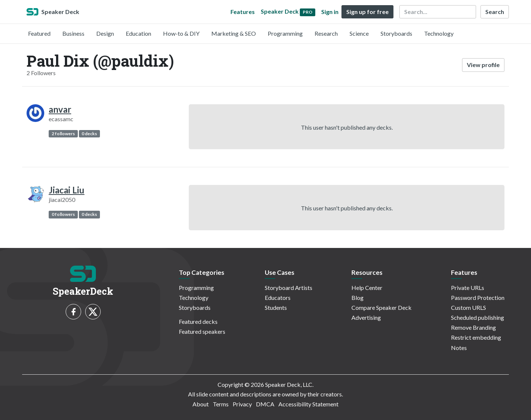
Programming (285, 33)
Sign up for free (367, 12)
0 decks (89, 134)
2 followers (63, 134)
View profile (483, 65)
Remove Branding (473, 327)
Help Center (367, 288)
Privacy (242, 404)
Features (243, 12)
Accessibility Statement (308, 404)
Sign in (330, 12)
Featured (39, 33)
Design (105, 33)
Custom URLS (468, 307)
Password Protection (478, 297)
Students (276, 307)
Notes (459, 348)
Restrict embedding (476, 337)
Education (138, 33)
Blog (358, 297)
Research (326, 33)
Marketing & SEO (234, 33)
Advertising (366, 317)
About (201, 404)
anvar (60, 109)
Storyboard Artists (289, 288)
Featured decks (198, 321)
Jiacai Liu (67, 190)
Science (359, 33)
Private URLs (468, 288)
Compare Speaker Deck (381, 307)
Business (73, 33)
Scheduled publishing (478, 317)
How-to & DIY (181, 33)
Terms (221, 404)
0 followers (63, 214)
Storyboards (396, 33)
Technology (439, 33)
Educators (278, 297)
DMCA (265, 404)
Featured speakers (202, 331)
